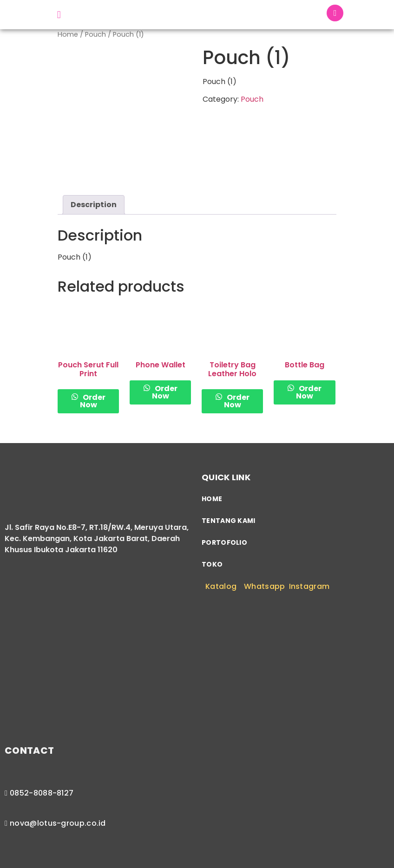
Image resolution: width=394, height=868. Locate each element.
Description (94, 169)
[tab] (94, 169)
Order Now (93, 366)
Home (68, 37)
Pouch (95, 37)
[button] (59, 16)
